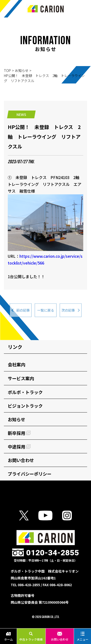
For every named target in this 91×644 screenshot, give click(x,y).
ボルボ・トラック (25, 392)
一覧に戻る (46, 311)
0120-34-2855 (53, 553)
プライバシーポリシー (30, 474)
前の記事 (23, 311)
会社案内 (17, 364)
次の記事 (68, 311)
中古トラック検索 (31, 636)
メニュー (83, 636)
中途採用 (19, 447)
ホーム (8, 636)
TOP (7, 70)
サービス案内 (21, 378)
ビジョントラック (25, 406)
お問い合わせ (60, 636)
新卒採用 (19, 433)
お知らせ (22, 70)
